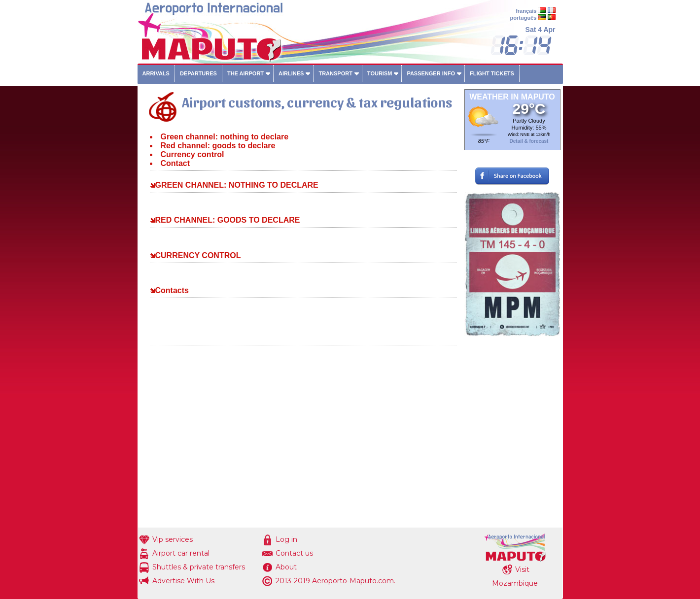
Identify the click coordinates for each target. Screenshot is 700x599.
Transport (335, 73)
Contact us (294, 553)
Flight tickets (492, 73)
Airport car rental (181, 553)
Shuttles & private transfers (199, 567)
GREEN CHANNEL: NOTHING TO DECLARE (237, 185)
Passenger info (431, 73)
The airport (245, 73)
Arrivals (156, 73)
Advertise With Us (183, 581)
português (524, 18)
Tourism (380, 73)
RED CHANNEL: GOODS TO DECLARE (228, 220)
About (286, 567)
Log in (286, 539)
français (526, 11)
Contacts (172, 290)
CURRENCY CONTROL (198, 255)
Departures (198, 73)
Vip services (173, 539)
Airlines (291, 73)
